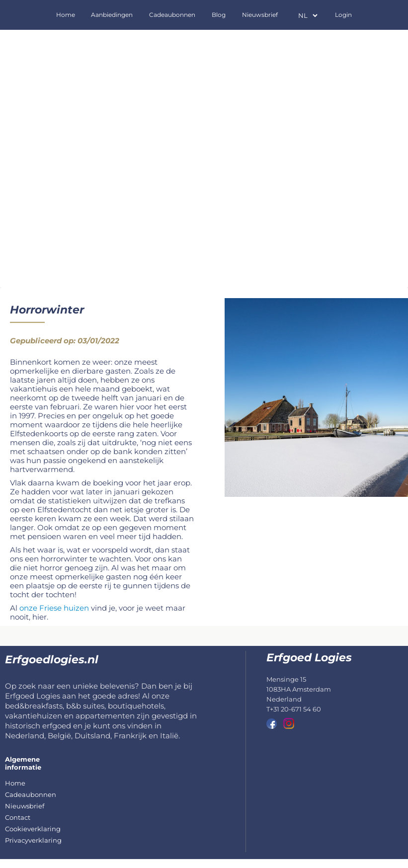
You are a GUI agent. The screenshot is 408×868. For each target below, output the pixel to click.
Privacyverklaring (33, 840)
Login (343, 15)
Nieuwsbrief (260, 15)
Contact (18, 817)
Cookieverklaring (33, 829)
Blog (219, 15)
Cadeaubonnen (172, 15)
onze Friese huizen (54, 608)
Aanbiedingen (112, 15)
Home (66, 15)
